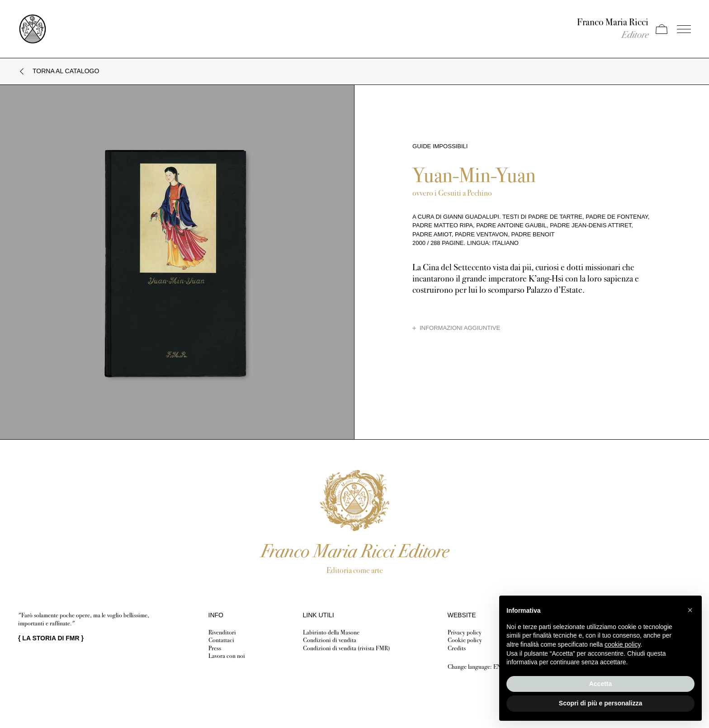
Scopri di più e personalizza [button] (600, 703)
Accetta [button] (601, 684)
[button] (690, 610)
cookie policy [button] (622, 644)
